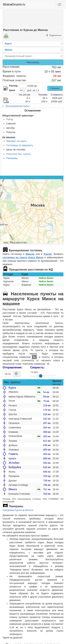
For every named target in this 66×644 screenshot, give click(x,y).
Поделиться (55, 35)
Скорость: (38, 367)
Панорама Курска (12, 510)
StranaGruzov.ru (14, 4)
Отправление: (13, 367)
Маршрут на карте (16, 141)
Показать (55, 88)
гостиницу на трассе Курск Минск (23, 257)
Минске (31, 254)
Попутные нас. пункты (19, 154)
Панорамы (12, 158)
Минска (29, 510)
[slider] (41, 376)
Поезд (10, 119)
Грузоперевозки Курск (17, 106)
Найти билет (46, 278)
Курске (48, 254)
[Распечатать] (6, 37)
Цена (12, 90)
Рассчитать (33, 62)
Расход (13, 86)
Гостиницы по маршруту (20, 145)
